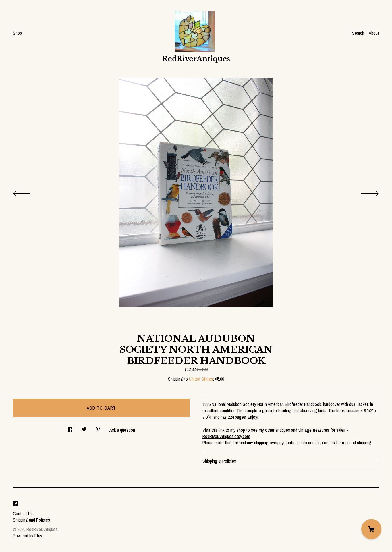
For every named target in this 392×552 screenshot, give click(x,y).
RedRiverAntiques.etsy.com (226, 436)
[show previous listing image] (27, 192)
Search (358, 33)
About (374, 33)
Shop (17, 33)
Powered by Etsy (28, 536)
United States (201, 379)
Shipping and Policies (31, 520)
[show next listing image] (365, 192)
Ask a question (122, 430)
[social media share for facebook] (70, 427)
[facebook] (15, 504)
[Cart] (371, 529)
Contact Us (23, 514)
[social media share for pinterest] (98, 427)
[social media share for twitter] (84, 427)
